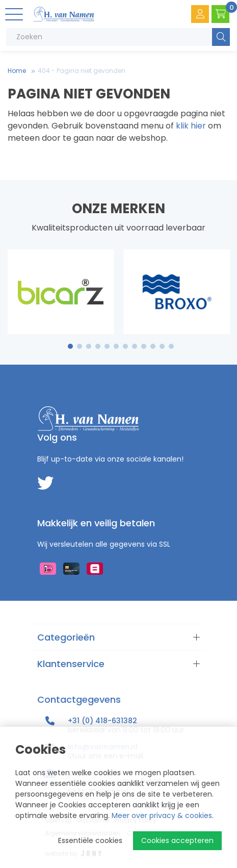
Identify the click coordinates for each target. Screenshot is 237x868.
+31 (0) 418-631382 (102, 721)
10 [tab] (153, 346)
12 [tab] (171, 346)
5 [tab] (107, 346)
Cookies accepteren (177, 840)
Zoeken (221, 37)
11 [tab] (162, 346)
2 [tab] (79, 346)
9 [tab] (143, 346)
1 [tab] (70, 346)
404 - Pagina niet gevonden (82, 71)
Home (17, 71)
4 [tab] (98, 346)
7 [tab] (125, 346)
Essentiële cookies (90, 840)
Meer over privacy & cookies (162, 815)
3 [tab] (88, 346)
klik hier (191, 126)
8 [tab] (135, 346)
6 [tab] (116, 346)
